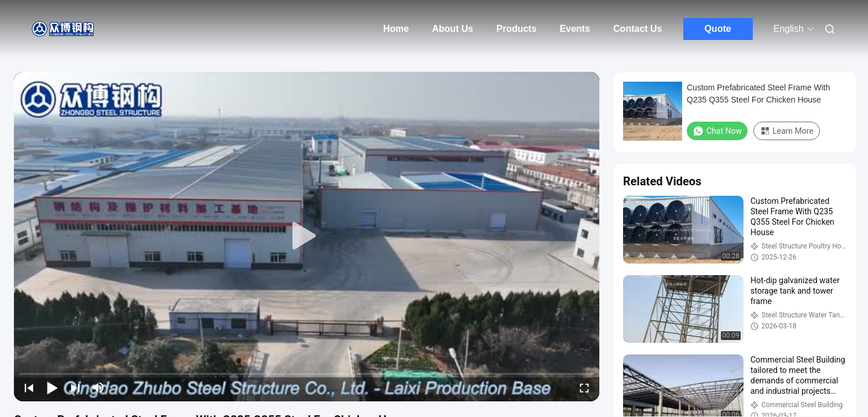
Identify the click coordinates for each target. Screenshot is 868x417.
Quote (717, 29)
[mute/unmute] (98, 387)
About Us (453, 29)
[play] (307, 236)
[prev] (29, 387)
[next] (75, 387)
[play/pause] (52, 387)
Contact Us (638, 29)
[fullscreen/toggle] (584, 387)
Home (396, 29)
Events (575, 29)
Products (516, 29)
